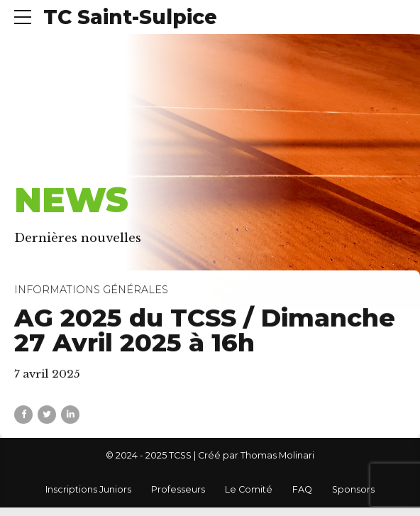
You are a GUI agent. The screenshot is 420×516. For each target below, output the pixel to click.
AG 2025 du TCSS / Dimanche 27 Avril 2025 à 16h (205, 330)
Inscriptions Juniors (88, 489)
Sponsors (353, 489)
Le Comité (249, 489)
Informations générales (91, 290)
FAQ (302, 489)
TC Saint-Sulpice (130, 17)
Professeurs (178, 489)
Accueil (41, 165)
